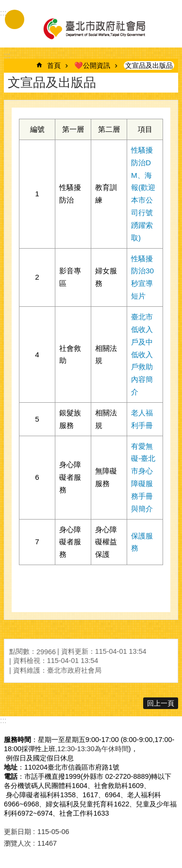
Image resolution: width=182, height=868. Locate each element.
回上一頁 (161, 703)
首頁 (54, 65)
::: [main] (7, 55)
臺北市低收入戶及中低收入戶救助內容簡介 (142, 354)
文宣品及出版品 (149, 65)
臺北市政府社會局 (94, 28)
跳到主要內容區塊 (5, 5)
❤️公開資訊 (92, 65)
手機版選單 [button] (15, 19)
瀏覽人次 (17, 843)
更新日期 (17, 832)
